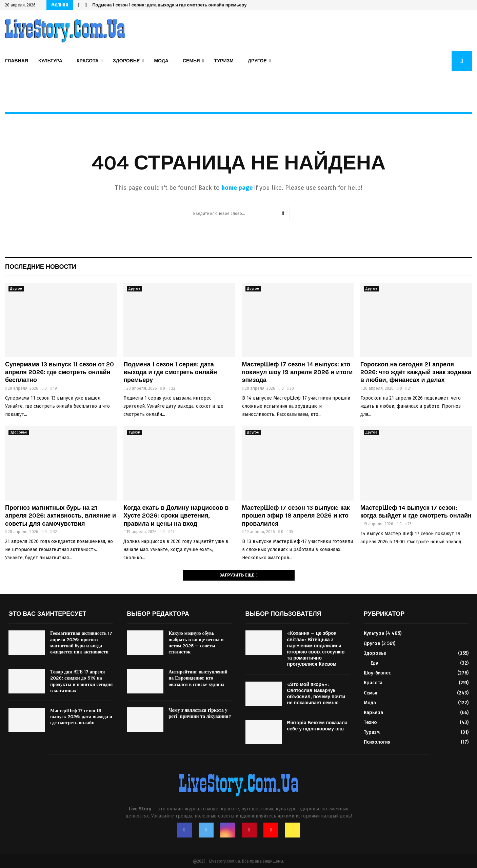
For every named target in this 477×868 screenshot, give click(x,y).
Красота (88, 61)
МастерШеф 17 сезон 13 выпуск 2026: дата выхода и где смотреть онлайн (81, 717)
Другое (257, 61)
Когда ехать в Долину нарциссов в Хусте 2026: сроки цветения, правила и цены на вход (176, 516)
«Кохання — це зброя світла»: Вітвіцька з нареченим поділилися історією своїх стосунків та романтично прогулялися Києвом (316, 649)
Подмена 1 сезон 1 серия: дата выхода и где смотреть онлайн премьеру (169, 5)
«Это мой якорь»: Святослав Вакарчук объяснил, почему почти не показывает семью (316, 694)
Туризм (224, 61)
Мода (161, 61)
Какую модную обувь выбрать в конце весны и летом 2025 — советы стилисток (196, 643)
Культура (50, 61)
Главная (17, 61)
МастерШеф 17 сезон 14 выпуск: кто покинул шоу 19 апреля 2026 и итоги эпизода (297, 372)
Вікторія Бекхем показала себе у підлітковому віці (317, 726)
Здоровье (126, 61)
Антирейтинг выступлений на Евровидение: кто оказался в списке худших (198, 678)
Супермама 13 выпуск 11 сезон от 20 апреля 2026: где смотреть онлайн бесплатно (59, 372)
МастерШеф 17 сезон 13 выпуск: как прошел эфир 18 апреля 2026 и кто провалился (296, 516)
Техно (370, 722)
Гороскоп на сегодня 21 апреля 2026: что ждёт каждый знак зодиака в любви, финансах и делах (416, 372)
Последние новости (41, 267)
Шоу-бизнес (377, 673)
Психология (377, 742)
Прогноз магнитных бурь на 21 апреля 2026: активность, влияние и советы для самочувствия (61, 516)
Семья (191, 61)
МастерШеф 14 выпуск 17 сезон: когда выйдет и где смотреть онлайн (416, 512)
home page (237, 188)
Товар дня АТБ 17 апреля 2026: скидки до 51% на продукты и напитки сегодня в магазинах (81, 681)
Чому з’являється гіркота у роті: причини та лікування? (200, 713)
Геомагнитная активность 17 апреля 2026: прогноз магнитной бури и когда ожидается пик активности (81, 643)
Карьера (373, 713)
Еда (374, 663)
